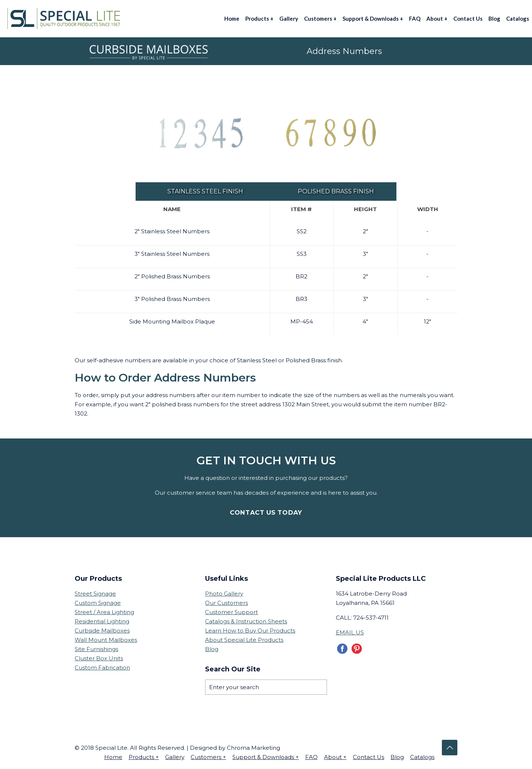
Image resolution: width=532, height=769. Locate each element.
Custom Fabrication (102, 668)
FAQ (311, 757)
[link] (201, 134)
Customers (208, 757)
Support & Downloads (266, 757)
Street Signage (95, 594)
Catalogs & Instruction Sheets (246, 621)
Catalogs (422, 757)
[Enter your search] (266, 687)
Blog (212, 649)
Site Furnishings (96, 649)
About (335, 757)
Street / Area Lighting (104, 612)
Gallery (175, 757)
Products (144, 757)
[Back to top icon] (450, 748)
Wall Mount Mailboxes (106, 640)
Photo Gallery (224, 594)
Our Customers (226, 603)
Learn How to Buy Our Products (250, 631)
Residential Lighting (102, 621)
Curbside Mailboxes (102, 631)
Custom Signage (98, 603)
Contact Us (369, 757)
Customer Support (231, 612)
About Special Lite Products (244, 640)
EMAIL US (350, 632)
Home (113, 757)
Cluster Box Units (99, 658)
